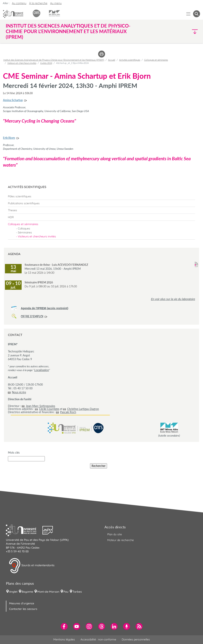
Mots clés (14, 453)
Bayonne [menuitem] (27, 592)
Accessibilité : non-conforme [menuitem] (98, 639)
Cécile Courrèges (49, 409)
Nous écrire (19, 392)
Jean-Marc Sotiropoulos (40, 406)
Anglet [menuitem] (13, 592)
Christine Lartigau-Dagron (83, 409)
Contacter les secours (23, 609)
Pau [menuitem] (66, 592)
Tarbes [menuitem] (77, 592)
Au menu (56, 3)
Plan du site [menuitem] (115, 534)
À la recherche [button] (38, 3)
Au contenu (19, 3)
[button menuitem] (197, 14)
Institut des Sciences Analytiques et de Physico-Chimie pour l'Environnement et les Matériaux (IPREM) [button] (68, 31)
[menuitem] (101, 196)
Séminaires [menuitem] (25, 232)
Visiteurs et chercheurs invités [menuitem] (37, 236)
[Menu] (188, 14)
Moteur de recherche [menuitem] (121, 540)
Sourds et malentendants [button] (32, 566)
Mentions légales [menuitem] (64, 639)
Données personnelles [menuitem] (136, 639)
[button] (176, 31)
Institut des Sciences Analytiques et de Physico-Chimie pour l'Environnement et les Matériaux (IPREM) (54, 60)
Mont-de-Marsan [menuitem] (48, 592)
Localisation (42, 370)
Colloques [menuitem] (24, 228)
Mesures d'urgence (22, 603)
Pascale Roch (68, 412)
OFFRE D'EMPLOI (32, 316)
